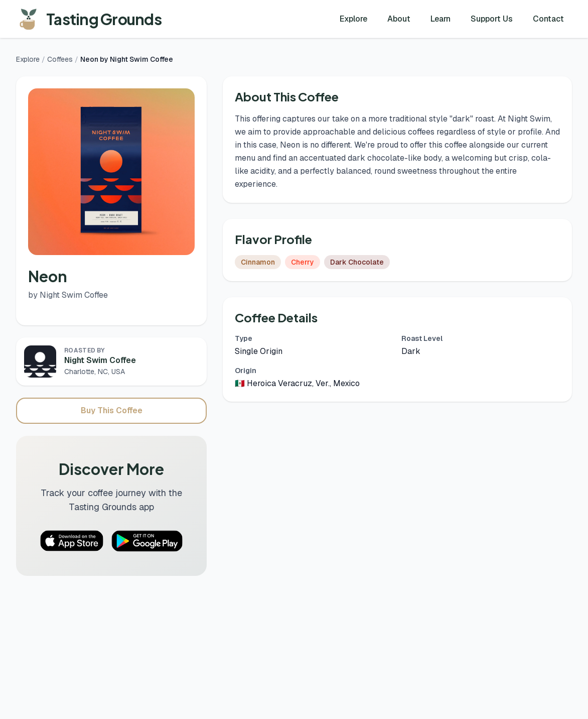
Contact (548, 19)
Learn (440, 19)
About (399, 19)
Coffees (60, 59)
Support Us (492, 19)
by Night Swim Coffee (68, 295)
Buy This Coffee (112, 410)
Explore (353, 19)
